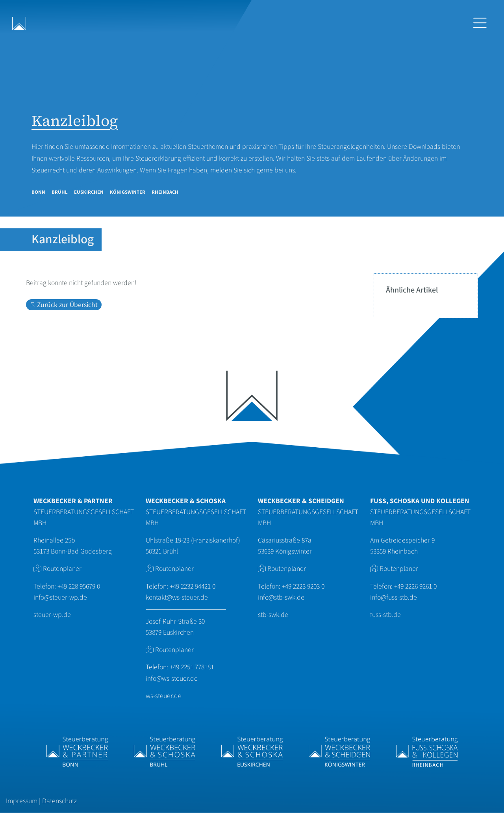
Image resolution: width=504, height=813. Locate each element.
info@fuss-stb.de (394, 597)
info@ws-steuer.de (172, 679)
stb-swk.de (273, 615)
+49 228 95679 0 (79, 586)
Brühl (60, 192)
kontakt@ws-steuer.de (177, 597)
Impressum (22, 801)
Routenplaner (62, 569)
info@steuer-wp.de (60, 597)
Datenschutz (59, 801)
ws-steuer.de (164, 696)
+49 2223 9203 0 (303, 586)
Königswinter (128, 192)
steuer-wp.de (52, 615)
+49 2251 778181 (192, 667)
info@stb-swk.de (281, 597)
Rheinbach (165, 192)
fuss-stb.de (385, 615)
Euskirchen (89, 192)
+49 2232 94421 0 (193, 586)
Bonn (38, 192)
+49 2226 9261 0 (415, 586)
